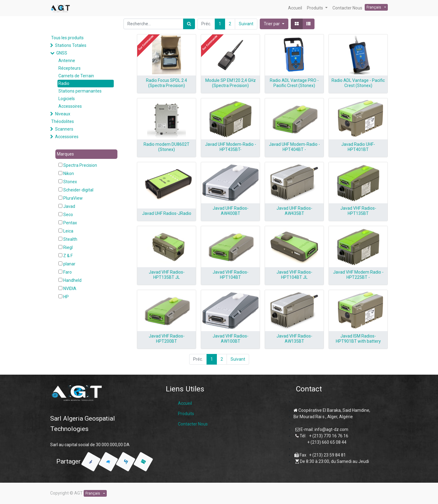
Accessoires (70, 106)
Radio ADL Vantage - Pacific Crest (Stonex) (358, 83)
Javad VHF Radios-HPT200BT (167, 339)
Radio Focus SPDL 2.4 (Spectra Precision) (167, 83)
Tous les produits (67, 38)
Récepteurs (70, 68)
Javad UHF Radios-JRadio (167, 213)
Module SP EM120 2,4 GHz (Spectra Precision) (231, 83)
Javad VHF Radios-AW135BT (294, 339)
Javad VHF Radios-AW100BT (231, 339)
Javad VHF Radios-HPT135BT (358, 211)
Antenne (67, 61)
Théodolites (63, 121)
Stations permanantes (80, 91)
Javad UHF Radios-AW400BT (231, 211)
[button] (274, 24)
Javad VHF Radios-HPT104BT (231, 275)
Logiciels (67, 99)
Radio (64, 83)
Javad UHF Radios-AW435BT (294, 211)
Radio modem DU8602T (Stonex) (167, 147)
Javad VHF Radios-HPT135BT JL (167, 275)
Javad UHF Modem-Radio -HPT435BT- (231, 147)
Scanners (64, 129)
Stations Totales (71, 45)
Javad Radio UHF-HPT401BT (358, 147)
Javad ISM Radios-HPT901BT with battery (358, 339)
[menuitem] (295, 8)
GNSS (62, 53)
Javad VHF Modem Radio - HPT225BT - (358, 275)
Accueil (185, 403)
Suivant (246, 24)
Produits (186, 414)
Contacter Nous (193, 424)
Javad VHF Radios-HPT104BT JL (294, 275)
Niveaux (63, 114)
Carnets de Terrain (76, 76)
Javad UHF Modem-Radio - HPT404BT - (294, 147)
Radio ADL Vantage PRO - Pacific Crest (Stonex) (294, 83)
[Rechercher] (189, 24)
